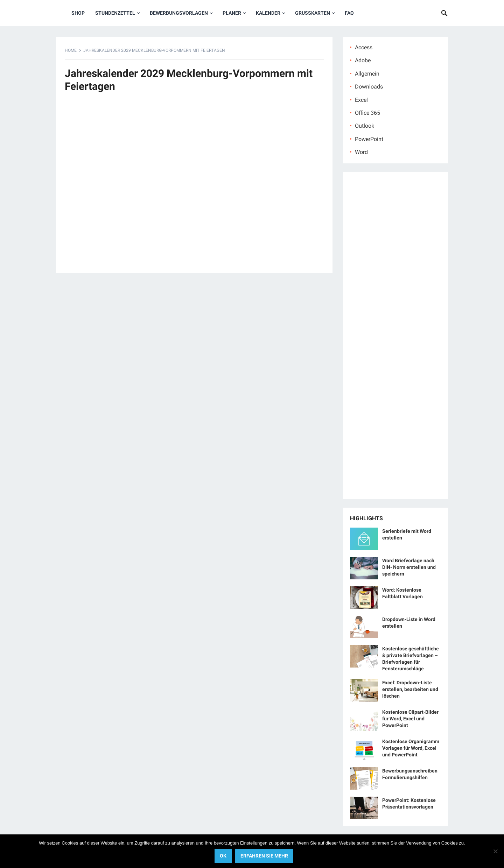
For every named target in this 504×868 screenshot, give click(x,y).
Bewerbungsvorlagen (179, 13)
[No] (495, 851)
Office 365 (367, 113)
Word (361, 152)
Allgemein (367, 74)
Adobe (363, 60)
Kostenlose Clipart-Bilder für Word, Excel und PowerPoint (410, 719)
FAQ (349, 13)
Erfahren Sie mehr (264, 856)
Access (364, 47)
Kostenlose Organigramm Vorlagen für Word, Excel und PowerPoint (411, 748)
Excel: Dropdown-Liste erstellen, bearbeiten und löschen (410, 689)
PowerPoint (369, 139)
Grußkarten (313, 13)
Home (71, 50)
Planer (232, 13)
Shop (78, 13)
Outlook (365, 126)
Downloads (369, 87)
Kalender (268, 13)
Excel (361, 100)
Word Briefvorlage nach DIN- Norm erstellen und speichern (409, 567)
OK (223, 856)
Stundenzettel (115, 13)
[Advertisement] (194, 186)
